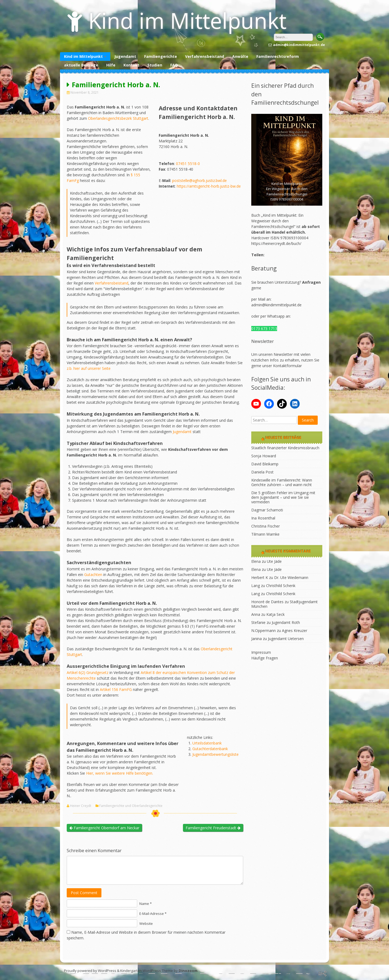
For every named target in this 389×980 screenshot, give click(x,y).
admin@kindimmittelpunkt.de (276, 305)
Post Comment (84, 893)
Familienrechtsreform (278, 56)
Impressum (261, 652)
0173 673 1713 (264, 329)
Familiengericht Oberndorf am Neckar (104, 828)
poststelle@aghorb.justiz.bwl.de (199, 180)
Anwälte (240, 56)
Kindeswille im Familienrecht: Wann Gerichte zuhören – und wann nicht (282, 482)
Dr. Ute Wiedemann (291, 577)
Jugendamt (125, 56)
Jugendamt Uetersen (286, 639)
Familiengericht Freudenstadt (213, 828)
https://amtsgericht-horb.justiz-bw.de (209, 186)
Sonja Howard (264, 456)
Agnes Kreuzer (295, 630)
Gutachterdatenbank (210, 749)
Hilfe (111, 65)
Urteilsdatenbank (207, 743)
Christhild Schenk (281, 586)
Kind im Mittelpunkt (187, 20)
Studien (155, 65)
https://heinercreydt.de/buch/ (276, 243)
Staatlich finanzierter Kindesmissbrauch (285, 448)
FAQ (174, 65)
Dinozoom (188, 971)
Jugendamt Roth (286, 622)
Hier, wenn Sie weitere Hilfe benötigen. (120, 773)
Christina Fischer (266, 526)
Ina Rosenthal (263, 518)
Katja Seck (275, 614)
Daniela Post (262, 472)
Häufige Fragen (265, 658)
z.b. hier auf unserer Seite (89, 368)
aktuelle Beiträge (81, 65)
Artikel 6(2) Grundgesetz (88, 672)
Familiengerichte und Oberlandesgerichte (131, 806)
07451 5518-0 (188, 164)
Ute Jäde (274, 561)
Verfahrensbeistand (205, 56)
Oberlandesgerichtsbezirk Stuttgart (118, 118)
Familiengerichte (161, 56)
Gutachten (93, 575)
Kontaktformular (287, 366)
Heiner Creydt (81, 806)
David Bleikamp (265, 464)
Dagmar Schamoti (267, 510)
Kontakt (131, 65)
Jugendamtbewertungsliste (215, 754)
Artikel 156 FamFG (116, 689)
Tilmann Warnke (265, 534)
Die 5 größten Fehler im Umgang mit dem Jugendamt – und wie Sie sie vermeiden (283, 497)
